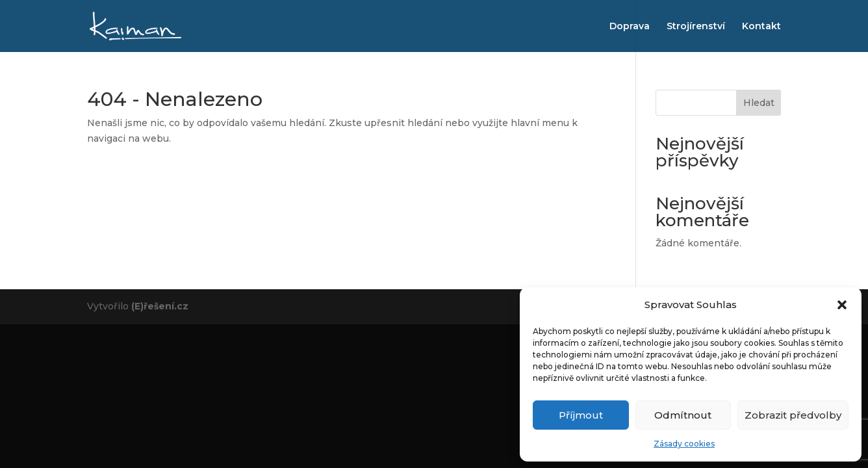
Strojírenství (696, 27)
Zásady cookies (684, 444)
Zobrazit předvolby (793, 415)
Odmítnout (683, 415)
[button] (842, 305)
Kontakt (761, 27)
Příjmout (581, 415)
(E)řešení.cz (160, 306)
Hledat (759, 103)
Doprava (630, 27)
